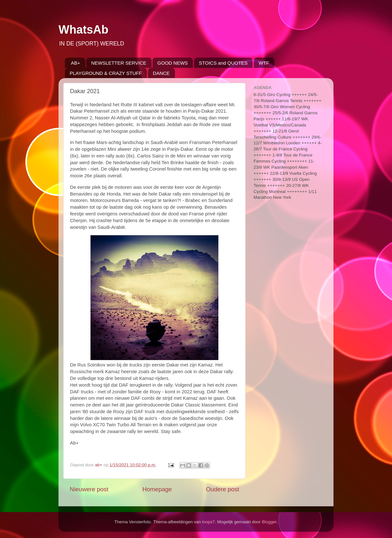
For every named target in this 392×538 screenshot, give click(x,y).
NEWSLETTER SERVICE (119, 63)
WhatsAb (83, 30)
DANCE (161, 73)
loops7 (208, 522)
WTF (264, 63)
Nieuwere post (89, 489)
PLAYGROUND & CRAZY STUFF (106, 73)
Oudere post (223, 489)
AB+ (76, 63)
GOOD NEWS (172, 63)
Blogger (269, 522)
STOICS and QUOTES (223, 63)
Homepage (157, 489)
